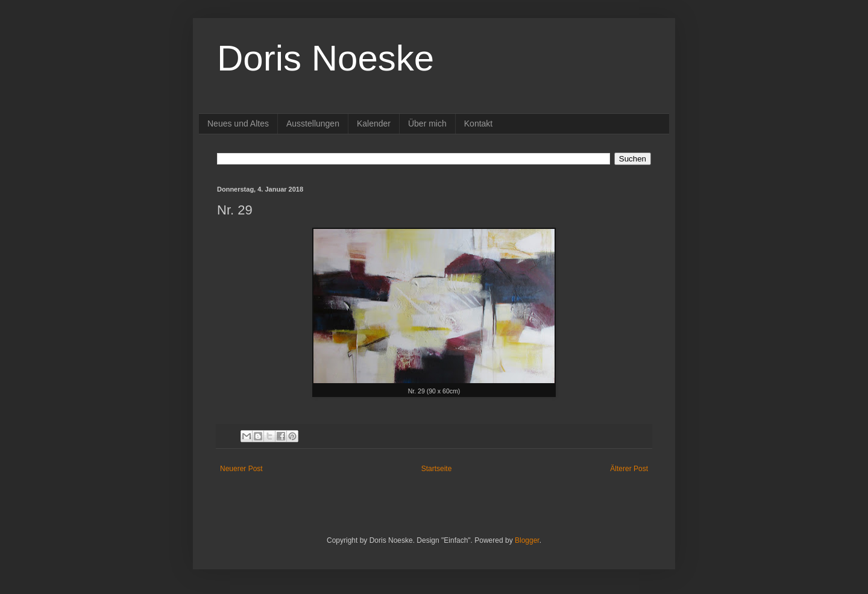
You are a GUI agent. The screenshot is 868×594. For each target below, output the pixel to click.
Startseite (437, 469)
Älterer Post (629, 469)
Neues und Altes (238, 123)
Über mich (427, 123)
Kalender (374, 123)
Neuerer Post (241, 469)
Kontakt (478, 123)
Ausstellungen (313, 123)
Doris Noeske (325, 58)
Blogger (527, 540)
